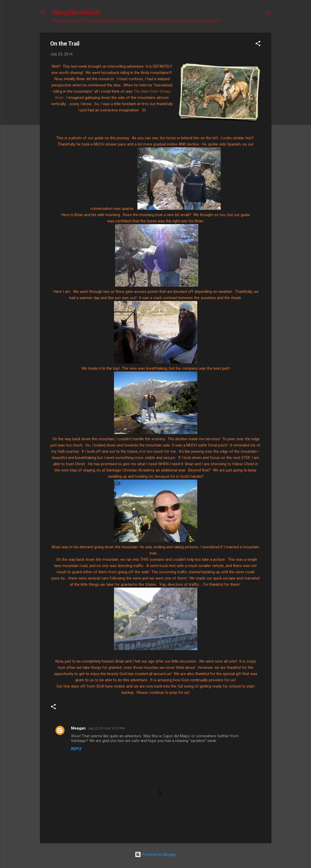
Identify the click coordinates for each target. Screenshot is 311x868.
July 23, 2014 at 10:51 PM (106, 728)
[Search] (268, 14)
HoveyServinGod (76, 12)
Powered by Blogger (156, 854)
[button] (258, 44)
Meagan (78, 728)
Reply (76, 749)
